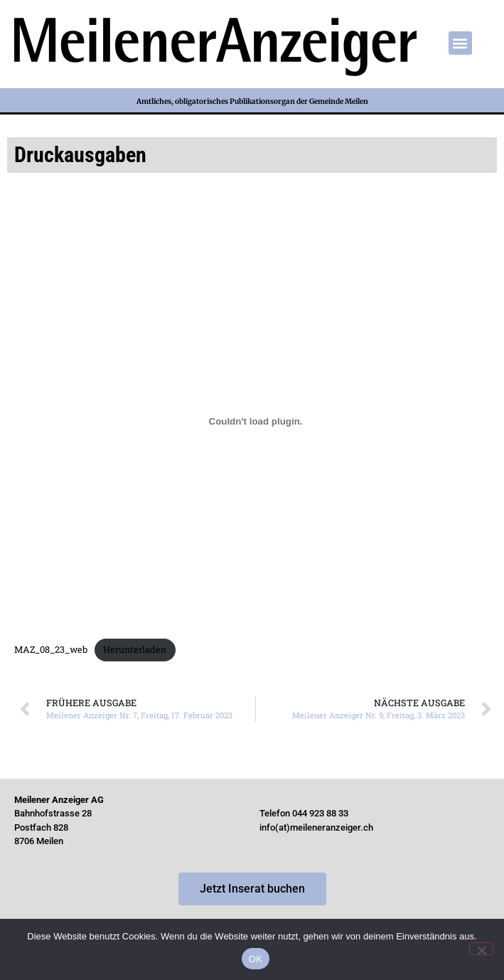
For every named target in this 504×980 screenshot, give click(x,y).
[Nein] (481, 949)
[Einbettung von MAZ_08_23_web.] (256, 422)
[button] (460, 43)
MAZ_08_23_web (51, 649)
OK (256, 959)
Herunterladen (135, 649)
